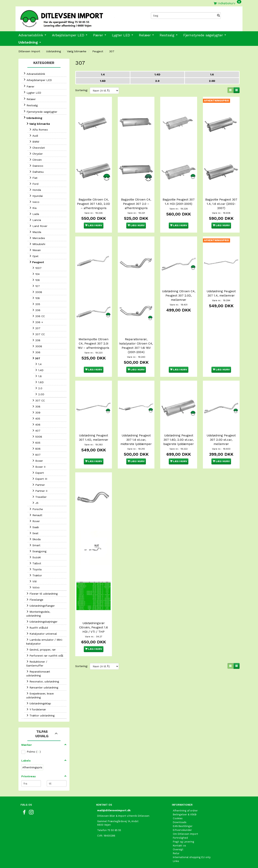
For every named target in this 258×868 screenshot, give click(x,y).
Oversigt (178, 849)
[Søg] (218, 16)
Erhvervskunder (182, 830)
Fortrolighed (180, 838)
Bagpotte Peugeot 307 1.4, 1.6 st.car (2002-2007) (221, 200)
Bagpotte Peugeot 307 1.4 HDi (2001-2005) (179, 198)
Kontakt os (179, 846)
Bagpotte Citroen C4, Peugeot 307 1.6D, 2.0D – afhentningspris (94, 202)
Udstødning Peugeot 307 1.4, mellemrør (221, 292)
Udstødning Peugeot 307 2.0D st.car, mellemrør (221, 434)
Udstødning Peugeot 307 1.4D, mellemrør (94, 432)
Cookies (178, 818)
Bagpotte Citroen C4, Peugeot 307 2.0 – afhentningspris (136, 200)
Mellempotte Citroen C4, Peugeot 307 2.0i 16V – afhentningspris (94, 340)
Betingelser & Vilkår (185, 814)
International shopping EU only (192, 857)
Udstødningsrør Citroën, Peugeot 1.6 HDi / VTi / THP (94, 617)
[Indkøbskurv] (228, 3)
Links (176, 861)
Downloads (180, 822)
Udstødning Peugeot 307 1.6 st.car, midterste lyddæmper (136, 434)
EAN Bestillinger (183, 826)
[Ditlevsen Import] (72, 17)
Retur (176, 853)
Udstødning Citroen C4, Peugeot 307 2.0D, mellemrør (179, 294)
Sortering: (82, 90)
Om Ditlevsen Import (185, 834)
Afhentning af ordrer (185, 811)
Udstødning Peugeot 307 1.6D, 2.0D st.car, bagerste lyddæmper (179, 434)
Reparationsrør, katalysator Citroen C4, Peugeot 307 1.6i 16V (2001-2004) (136, 342)
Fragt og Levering (184, 842)
